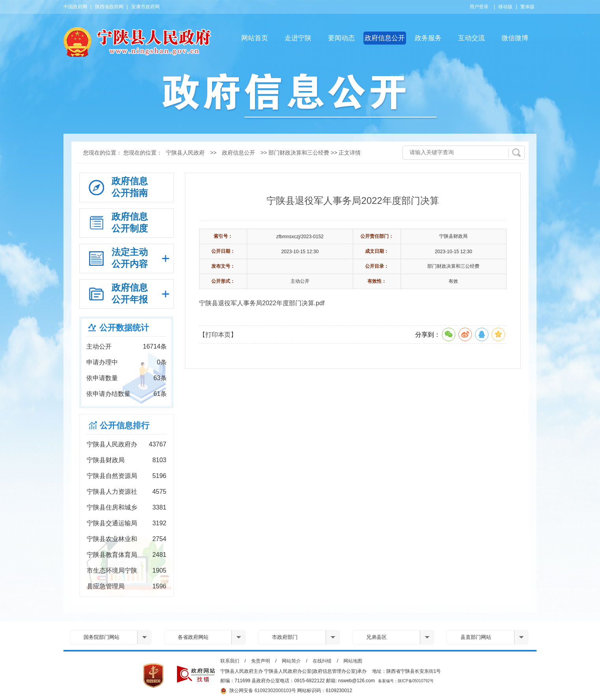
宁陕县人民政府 (185, 153)
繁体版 (527, 7)
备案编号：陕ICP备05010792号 (406, 681)
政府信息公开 (385, 38)
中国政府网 (75, 7)
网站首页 (255, 38)
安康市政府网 (145, 7)
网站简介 (291, 661)
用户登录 (479, 7)
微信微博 (515, 38)
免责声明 (261, 661)
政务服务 (428, 38)
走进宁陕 (298, 38)
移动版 (505, 7)
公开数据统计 (124, 328)
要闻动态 (341, 38)
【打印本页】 (218, 335)
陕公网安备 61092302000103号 (258, 691)
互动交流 (471, 38)
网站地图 (353, 661)
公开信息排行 (125, 425)
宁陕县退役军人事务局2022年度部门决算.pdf (262, 303)
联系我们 (230, 661)
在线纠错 (322, 661)
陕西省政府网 (109, 7)
